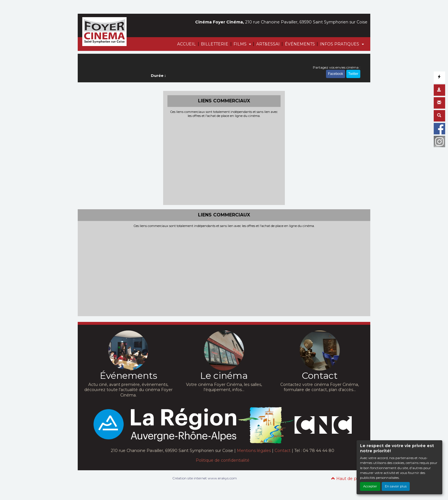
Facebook (336, 74)
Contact (283, 451)
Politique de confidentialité (223, 460)
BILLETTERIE (215, 44)
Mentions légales (254, 451)
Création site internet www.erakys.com (205, 478)
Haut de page (348, 479)
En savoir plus (396, 486)
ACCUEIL (186, 44)
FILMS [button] (241, 44)
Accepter (370, 486)
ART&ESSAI (268, 44)
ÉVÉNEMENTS (300, 44)
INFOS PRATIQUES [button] (340, 44)
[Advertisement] (224, 161)
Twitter (353, 74)
